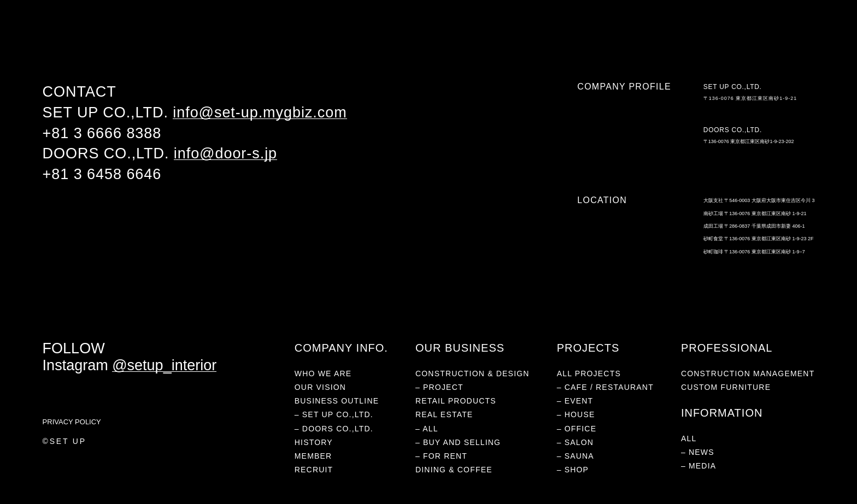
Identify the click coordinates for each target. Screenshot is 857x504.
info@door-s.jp (225, 153)
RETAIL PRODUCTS (169, 34)
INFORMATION (351, 34)
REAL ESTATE (230, 34)
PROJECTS (111, 34)
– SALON (576, 442)
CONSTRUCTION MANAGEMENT (748, 373)
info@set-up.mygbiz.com (260, 112)
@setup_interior (164, 365)
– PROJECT (439, 387)
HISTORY (314, 442)
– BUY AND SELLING (458, 442)
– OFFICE (577, 429)
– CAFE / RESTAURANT (605, 387)
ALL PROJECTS (589, 373)
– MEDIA (698, 466)
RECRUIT (314, 470)
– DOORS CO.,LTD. (334, 429)
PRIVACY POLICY (72, 422)
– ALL (427, 429)
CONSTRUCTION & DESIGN (472, 373)
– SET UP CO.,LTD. (334, 414)
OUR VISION (320, 387)
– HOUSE (576, 414)
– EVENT (575, 401)
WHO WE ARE (63, 34)
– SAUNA (576, 456)
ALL (689, 438)
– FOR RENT (441, 456)
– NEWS (698, 452)
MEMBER (313, 456)
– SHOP (573, 470)
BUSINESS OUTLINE (337, 401)
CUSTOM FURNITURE (726, 387)
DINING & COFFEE (290, 34)
